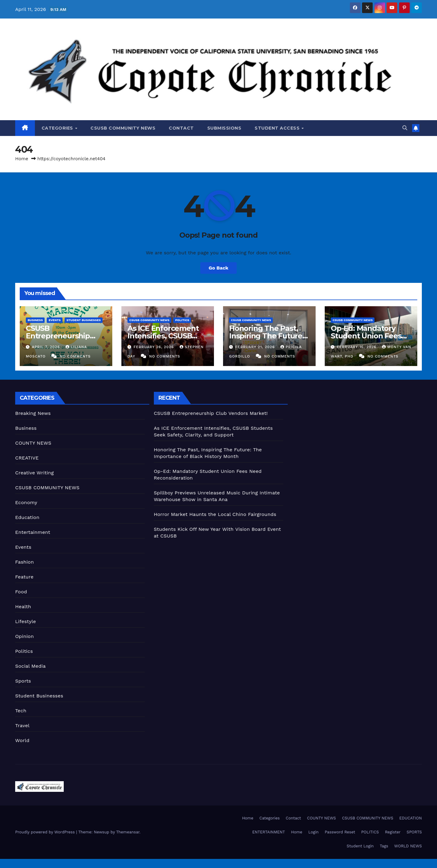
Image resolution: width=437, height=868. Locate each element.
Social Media (30, 666)
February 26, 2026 (154, 347)
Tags (384, 846)
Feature (24, 577)
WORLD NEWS (408, 846)
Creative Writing (34, 473)
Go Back (219, 268)
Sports (23, 681)
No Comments (75, 356)
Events (55, 320)
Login (313, 832)
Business (35, 320)
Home (22, 159)
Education (27, 517)
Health (23, 607)
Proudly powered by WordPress (46, 832)
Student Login (360, 846)
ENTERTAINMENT (269, 832)
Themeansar (128, 832)
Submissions (224, 128)
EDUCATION (411, 818)
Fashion (25, 562)
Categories (58, 128)
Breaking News (33, 413)
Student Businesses (84, 320)
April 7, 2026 (47, 347)
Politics (182, 320)
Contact (181, 128)
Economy (26, 502)
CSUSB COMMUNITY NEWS (123, 128)
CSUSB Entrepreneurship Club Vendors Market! (64, 336)
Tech (21, 711)
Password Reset (340, 832)
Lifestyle (25, 621)
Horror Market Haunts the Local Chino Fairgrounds (215, 514)
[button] (405, 128)
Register (393, 832)
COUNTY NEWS (33, 443)
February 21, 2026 (256, 347)
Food (21, 592)
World (22, 740)
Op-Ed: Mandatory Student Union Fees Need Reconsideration (371, 336)
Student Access (278, 128)
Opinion (24, 636)
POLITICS (370, 832)
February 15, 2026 (357, 347)
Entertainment (33, 532)
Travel (22, 726)
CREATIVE (27, 458)
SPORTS (414, 832)
